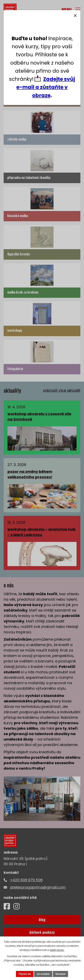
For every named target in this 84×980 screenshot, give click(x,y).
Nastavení (60, 974)
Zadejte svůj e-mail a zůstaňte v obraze (46, 87)
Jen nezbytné (43, 974)
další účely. (57, 950)
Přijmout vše (25, 974)
